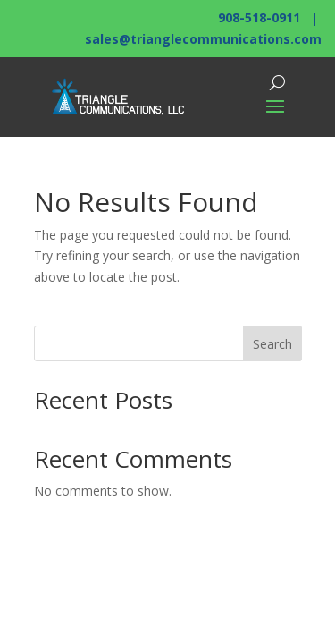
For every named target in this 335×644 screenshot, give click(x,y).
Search (272, 344)
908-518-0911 (259, 17)
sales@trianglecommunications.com (203, 39)
